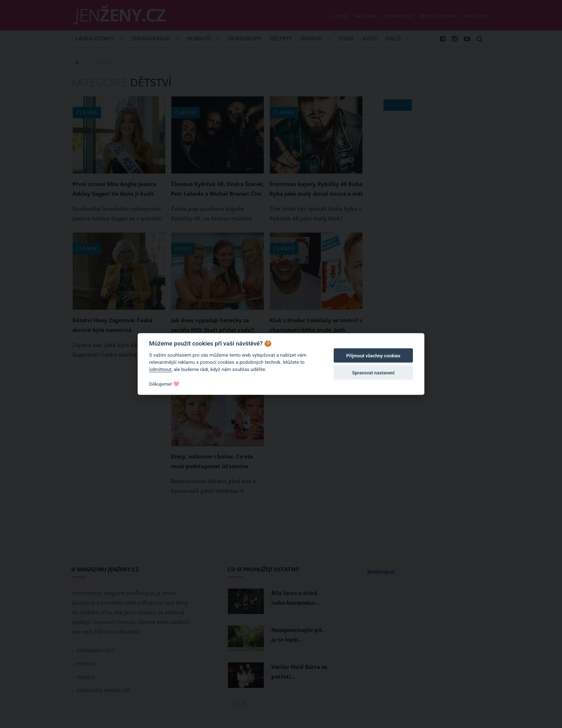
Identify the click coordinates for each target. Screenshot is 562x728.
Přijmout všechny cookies (373, 356)
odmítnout (160, 369)
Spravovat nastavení (373, 373)
